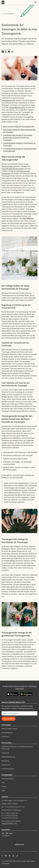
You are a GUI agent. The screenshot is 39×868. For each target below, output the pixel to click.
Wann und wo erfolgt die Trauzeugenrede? (19, 126)
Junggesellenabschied (17, 107)
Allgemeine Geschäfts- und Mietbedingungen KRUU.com (17, 748)
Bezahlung (5, 761)
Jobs (3, 791)
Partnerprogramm (8, 779)
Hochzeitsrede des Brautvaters (13, 169)
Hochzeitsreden (7, 166)
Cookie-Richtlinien (8, 769)
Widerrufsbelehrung (8, 757)
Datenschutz (6, 765)
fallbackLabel (19, 845)
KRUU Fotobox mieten (9, 729)
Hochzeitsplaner (7, 733)
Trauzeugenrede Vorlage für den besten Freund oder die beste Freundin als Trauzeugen (18, 138)
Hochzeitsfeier (9, 14)
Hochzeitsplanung (8, 100)
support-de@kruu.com (9, 823)
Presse (4, 787)
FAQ (3, 783)
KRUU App (5, 737)
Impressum (5, 753)
